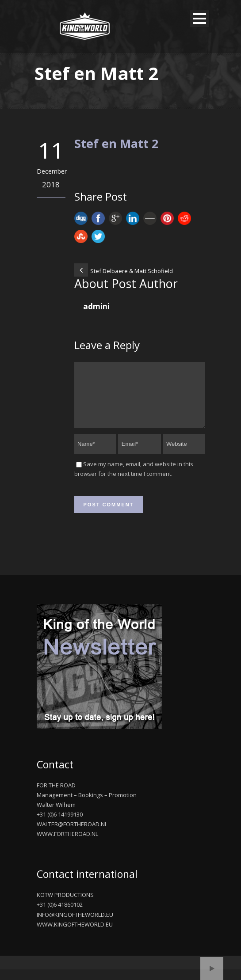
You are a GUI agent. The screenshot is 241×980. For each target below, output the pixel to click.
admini (96, 306)
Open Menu (200, 18)
